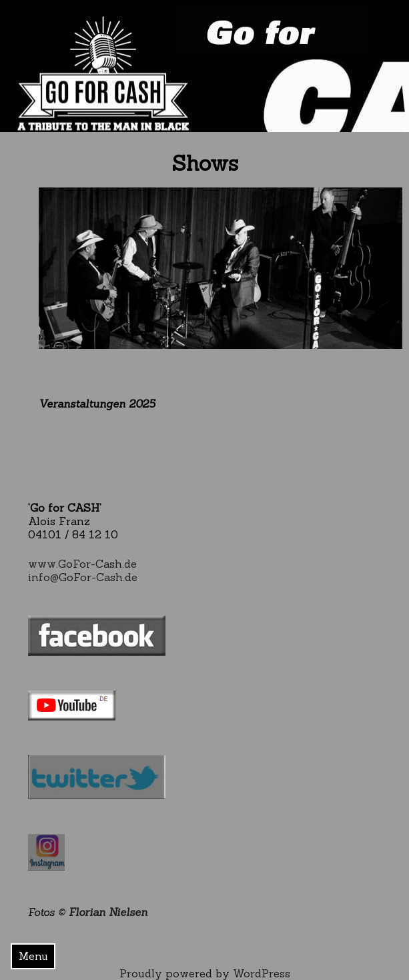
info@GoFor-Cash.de (83, 577)
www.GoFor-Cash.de (82, 564)
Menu (33, 956)
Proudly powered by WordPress (205, 973)
